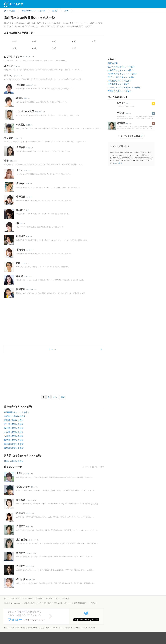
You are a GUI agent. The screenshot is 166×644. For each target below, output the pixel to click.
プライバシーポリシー (63, 603)
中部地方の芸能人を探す (15, 416)
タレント (17, 76)
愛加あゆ (21, 183)
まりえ (20, 170)
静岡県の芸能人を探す (14, 444)
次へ (55, 397)
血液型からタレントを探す (120, 81)
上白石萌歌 (22, 540)
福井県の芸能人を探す (14, 428)
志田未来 (21, 473)
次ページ (53, 349)
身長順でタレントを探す (119, 84)
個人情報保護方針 (81, 603)
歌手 (28, 210)
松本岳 (20, 98)
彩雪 (6, 161)
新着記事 (39, 599)
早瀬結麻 (21, 250)
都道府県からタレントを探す (17, 412)
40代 (74, 41)
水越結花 (21, 210)
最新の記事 (113, 63)
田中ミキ (121, 103)
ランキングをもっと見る (131, 136)
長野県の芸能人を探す (14, 436)
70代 (34, 48)
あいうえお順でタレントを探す (121, 67)
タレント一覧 (27, 599)
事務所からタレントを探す (120, 91)
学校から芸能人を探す (14, 461)
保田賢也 (21, 125)
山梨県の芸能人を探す (14, 432)
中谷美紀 (121, 113)
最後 (63, 397)
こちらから (118, 163)
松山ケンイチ (23, 487)
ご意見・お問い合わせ (33, 603)
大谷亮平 (21, 566)
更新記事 (49, 599)
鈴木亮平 (21, 553)
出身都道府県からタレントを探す (122, 74)
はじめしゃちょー (13, 56)
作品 (57, 599)
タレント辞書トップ (12, 599)
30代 (54, 41)
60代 (14, 48)
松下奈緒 (21, 500)
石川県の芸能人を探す (14, 424)
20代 (34, 41)
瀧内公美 (9, 66)
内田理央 (21, 513)
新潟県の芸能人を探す (14, 420)
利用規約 (48, 603)
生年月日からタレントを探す (120, 70)
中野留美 (21, 197)
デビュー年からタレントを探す (121, 77)
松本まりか (22, 579)
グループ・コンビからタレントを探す (124, 87)
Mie (18, 263)
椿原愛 (20, 276)
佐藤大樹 (21, 85)
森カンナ (9, 76)
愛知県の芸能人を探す (14, 448)
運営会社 (94, 603)
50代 (94, 41)
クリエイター (27, 57)
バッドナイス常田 (25, 111)
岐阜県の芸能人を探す (14, 440)
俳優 (25, 98)
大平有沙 (21, 147)
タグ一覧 (66, 599)
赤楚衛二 (21, 526)
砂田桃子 (21, 236)
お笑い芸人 (30, 85)
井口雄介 (9, 138)
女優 (15, 66)
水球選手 (29, 125)
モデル (28, 148)
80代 (54, 48)
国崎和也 (21, 289)
